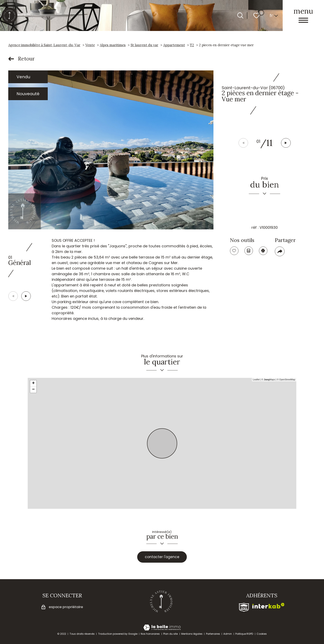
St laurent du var (144, 45)
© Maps (268, 380)
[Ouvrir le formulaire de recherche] (240, 15)
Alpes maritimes (113, 45)
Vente (90, 45)
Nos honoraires (150, 634)
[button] (286, 143)
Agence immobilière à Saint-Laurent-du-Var (44, 45)
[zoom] (111, 150)
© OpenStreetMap (286, 380)
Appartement (174, 45)
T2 (192, 45)
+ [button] (33, 383)
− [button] (33, 390)
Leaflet (256, 380)
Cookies (262, 634)
